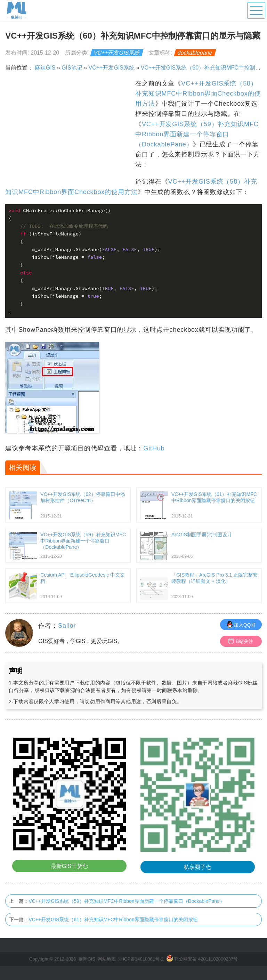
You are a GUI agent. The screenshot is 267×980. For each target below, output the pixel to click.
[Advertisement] (69, 127)
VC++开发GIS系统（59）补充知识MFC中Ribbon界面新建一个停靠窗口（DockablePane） (197, 134)
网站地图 (107, 959)
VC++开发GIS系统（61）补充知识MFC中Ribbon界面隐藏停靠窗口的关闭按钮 (113, 919)
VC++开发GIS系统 (117, 53)
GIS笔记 (72, 68)
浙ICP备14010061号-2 (141, 959)
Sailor (67, 626)
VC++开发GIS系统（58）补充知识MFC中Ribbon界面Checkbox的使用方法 (198, 94)
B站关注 (241, 641)
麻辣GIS (45, 68)
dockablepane (195, 53)
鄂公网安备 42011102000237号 (206, 959)
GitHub (154, 448)
